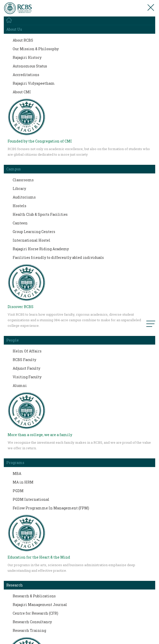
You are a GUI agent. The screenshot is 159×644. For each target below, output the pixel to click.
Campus (14, 169)
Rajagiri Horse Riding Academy (41, 249)
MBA (17, 473)
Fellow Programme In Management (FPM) (51, 508)
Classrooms (23, 180)
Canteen (20, 223)
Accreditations (26, 75)
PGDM (18, 491)
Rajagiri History (27, 57)
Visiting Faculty (27, 377)
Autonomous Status (30, 66)
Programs (15, 463)
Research (15, 585)
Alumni (20, 386)
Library (19, 189)
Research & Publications (34, 596)
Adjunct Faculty (26, 368)
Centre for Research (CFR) (35, 613)
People (13, 340)
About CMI (22, 92)
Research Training (29, 630)
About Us (14, 29)
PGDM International (31, 499)
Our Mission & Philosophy (36, 49)
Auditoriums (24, 197)
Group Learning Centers (34, 232)
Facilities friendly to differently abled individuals (58, 257)
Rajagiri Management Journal (40, 605)
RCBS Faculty (24, 360)
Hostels (19, 206)
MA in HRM (23, 482)
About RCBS (23, 40)
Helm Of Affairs (27, 351)
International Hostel (32, 240)
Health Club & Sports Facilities (40, 214)
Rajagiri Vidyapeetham (34, 83)
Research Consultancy (32, 622)
